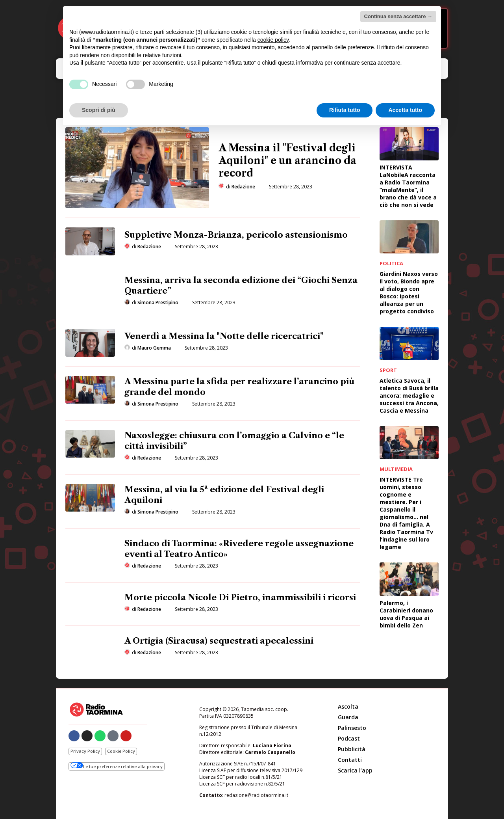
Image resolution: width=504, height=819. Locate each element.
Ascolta (348, 706)
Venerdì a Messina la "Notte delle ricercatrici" (224, 336)
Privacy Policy (85, 751)
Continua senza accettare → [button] (398, 16)
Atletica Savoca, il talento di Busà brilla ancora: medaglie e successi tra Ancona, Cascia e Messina (409, 396)
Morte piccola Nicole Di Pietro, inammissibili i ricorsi (240, 597)
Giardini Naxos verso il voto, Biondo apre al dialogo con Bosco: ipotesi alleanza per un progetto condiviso (409, 292)
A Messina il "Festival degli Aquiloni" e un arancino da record (287, 161)
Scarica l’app (355, 770)
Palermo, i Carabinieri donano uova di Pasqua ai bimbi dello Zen (406, 614)
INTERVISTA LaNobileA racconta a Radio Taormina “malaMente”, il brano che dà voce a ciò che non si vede (408, 186)
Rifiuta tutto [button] (345, 110)
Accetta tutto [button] (405, 110)
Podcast (349, 738)
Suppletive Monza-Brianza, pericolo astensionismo (236, 235)
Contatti (350, 760)
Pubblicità (352, 749)
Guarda (348, 717)
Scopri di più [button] (99, 110)
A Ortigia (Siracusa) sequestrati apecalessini (219, 641)
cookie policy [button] (273, 40)
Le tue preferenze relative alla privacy (117, 766)
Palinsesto (352, 728)
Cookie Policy (121, 751)
